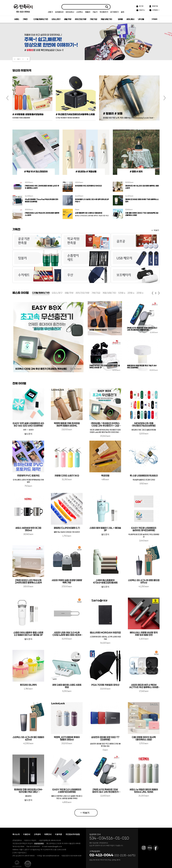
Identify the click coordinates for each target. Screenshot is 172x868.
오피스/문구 (56, 19)
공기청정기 (114, 12)
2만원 (130, 293)
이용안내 (27, 834)
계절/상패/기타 (106, 19)
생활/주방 (68, 19)
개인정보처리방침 (73, 834)
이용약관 (58, 834)
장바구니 (142, 10)
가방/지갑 (93, 19)
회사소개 (16, 834)
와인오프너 (70, 12)
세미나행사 (130, 19)
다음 (23, 59)
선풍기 (50, 12)
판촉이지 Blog (150, 848)
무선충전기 (104, 12)
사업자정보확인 (39, 844)
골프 (122, 12)
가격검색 (154, 19)
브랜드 (17, 19)
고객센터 (155, 10)
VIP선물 (141, 19)
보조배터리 (59, 12)
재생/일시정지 (27, 59)
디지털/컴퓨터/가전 (41, 19)
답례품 (120, 19)
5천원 (121, 293)
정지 (156, 293)
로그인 (141, 6)
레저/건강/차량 (80, 19)
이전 (15, 59)
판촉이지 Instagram (144, 848)
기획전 (25, 19)
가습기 (95, 12)
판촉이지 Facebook (156, 848)
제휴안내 (48, 834)
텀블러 (88, 12)
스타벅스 (80, 12)
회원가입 (155, 6)
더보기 (156, 230)
